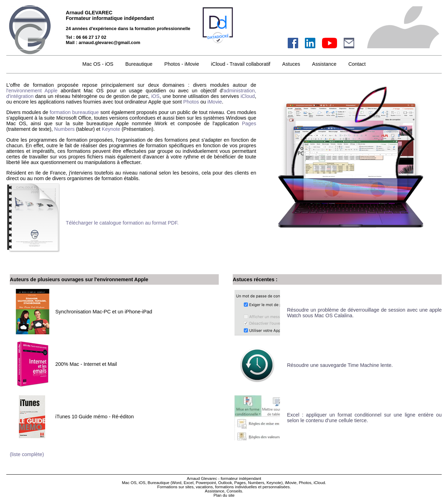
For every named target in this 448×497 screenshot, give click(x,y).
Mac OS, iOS (134, 483)
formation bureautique (74, 112)
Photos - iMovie (182, 64)
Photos (191, 102)
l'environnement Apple (32, 91)
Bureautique (139, 64)
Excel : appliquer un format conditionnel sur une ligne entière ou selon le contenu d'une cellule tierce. (364, 418)
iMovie (215, 102)
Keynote (111, 129)
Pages (249, 123)
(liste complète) (27, 454)
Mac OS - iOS (98, 64)
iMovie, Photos (298, 483)
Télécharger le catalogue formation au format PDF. (122, 223)
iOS (155, 96)
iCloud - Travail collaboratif (241, 64)
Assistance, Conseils (223, 491)
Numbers (64, 129)
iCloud (248, 96)
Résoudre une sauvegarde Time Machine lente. (341, 365)
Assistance (324, 64)
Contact (357, 64)
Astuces (291, 64)
